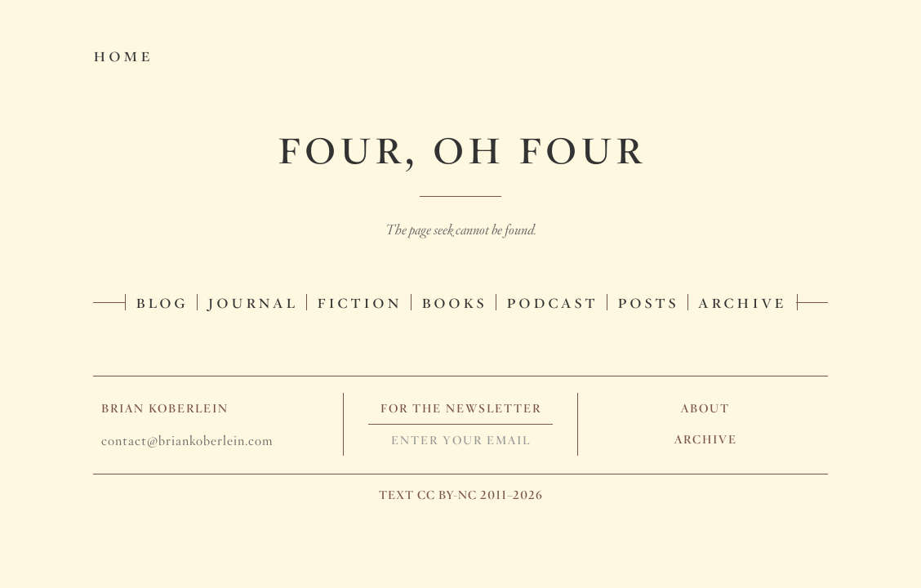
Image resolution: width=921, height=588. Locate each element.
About (705, 408)
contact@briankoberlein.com (187, 441)
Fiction (359, 301)
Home (123, 54)
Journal (252, 301)
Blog (162, 301)
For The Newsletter (461, 408)
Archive (742, 301)
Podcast (552, 301)
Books (454, 301)
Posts (648, 301)
